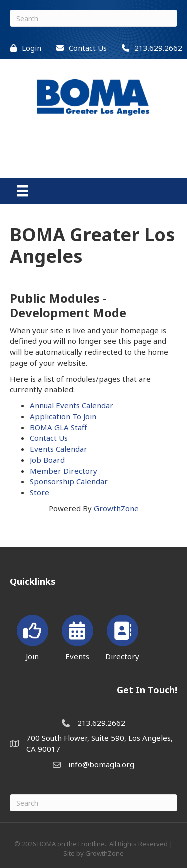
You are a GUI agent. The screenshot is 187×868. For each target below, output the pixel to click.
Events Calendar (59, 449)
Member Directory (64, 471)
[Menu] (22, 191)
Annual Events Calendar (72, 405)
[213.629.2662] (149, 48)
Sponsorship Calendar (69, 481)
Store (40, 492)
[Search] (93, 18)
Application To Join (63, 416)
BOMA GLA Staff (58, 427)
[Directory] (122, 636)
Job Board (47, 460)
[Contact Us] (79, 48)
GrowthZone (116, 508)
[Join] (33, 636)
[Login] (23, 48)
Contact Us (49, 438)
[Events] (78, 636)
